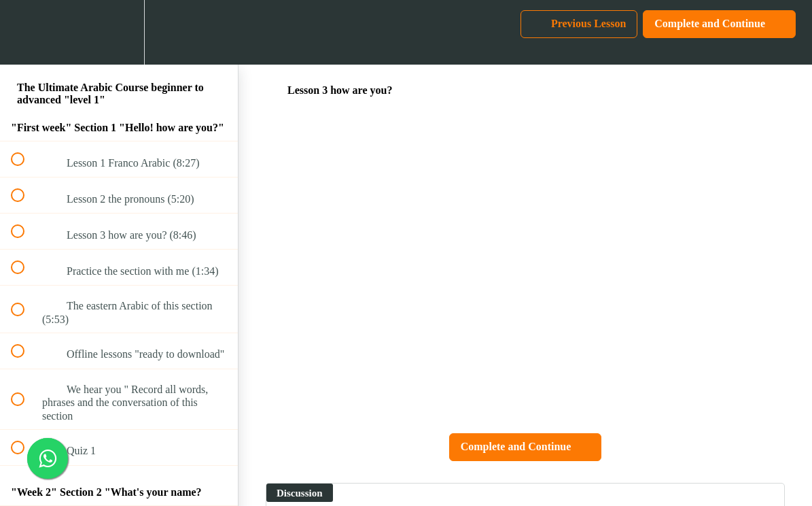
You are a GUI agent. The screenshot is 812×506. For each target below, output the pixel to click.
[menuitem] (119, 32)
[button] (25, 32)
